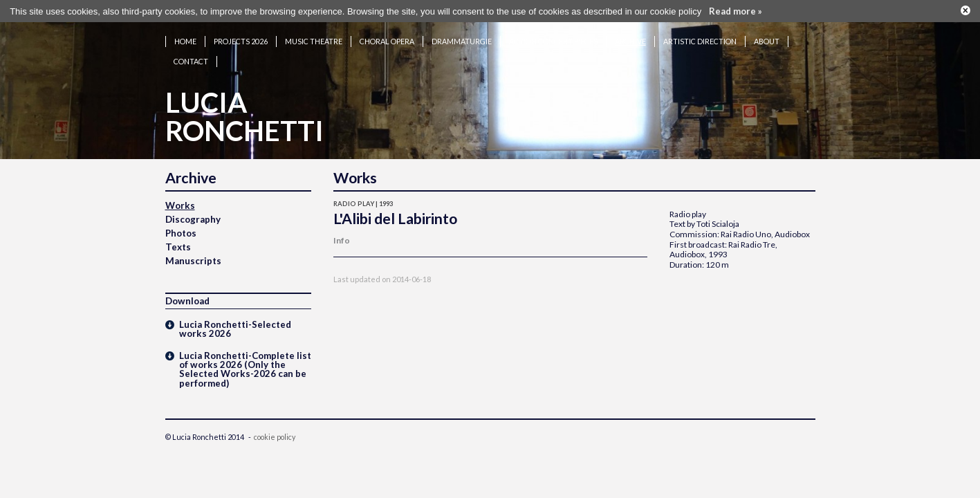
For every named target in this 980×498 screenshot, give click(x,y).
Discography (193, 215)
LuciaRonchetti (244, 112)
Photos (181, 229)
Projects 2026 (241, 37)
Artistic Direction (700, 37)
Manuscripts (193, 257)
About (767, 37)
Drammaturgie (462, 37)
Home (185, 37)
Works (180, 201)
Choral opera (387, 37)
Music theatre (314, 37)
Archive (630, 37)
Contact (191, 57)
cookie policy (275, 433)
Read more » (736, 10)
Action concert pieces (553, 37)
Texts (178, 243)
